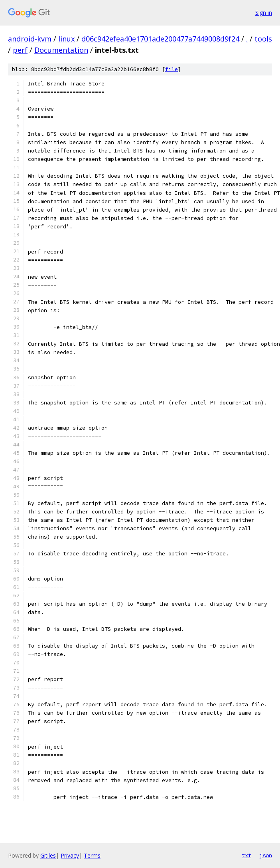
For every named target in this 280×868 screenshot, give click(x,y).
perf (20, 50)
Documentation (61, 50)
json (266, 855)
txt (246, 855)
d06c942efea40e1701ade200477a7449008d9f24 (160, 39)
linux (66, 39)
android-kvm (30, 39)
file (172, 69)
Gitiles (48, 855)
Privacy (70, 855)
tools (263, 39)
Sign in (264, 13)
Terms (92, 855)
